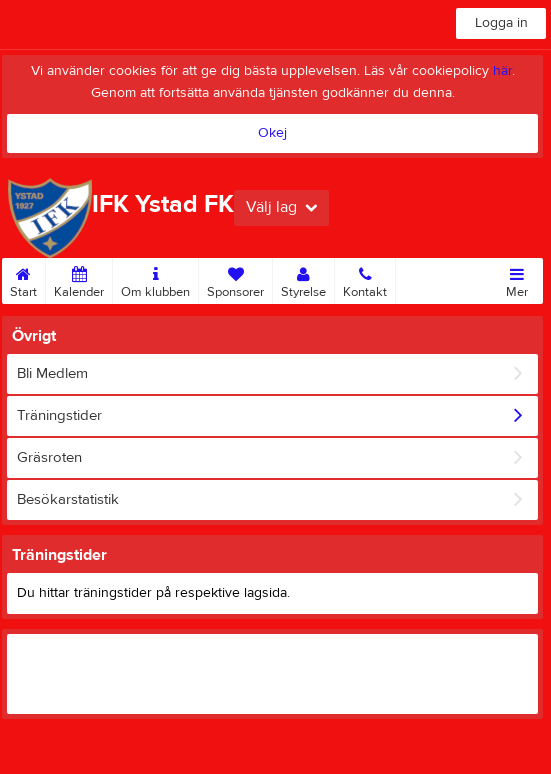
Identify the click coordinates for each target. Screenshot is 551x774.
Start (23, 279)
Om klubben (155, 279)
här (502, 71)
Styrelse (303, 279)
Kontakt (365, 279)
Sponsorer (235, 279)
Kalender (79, 279)
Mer (517, 279)
